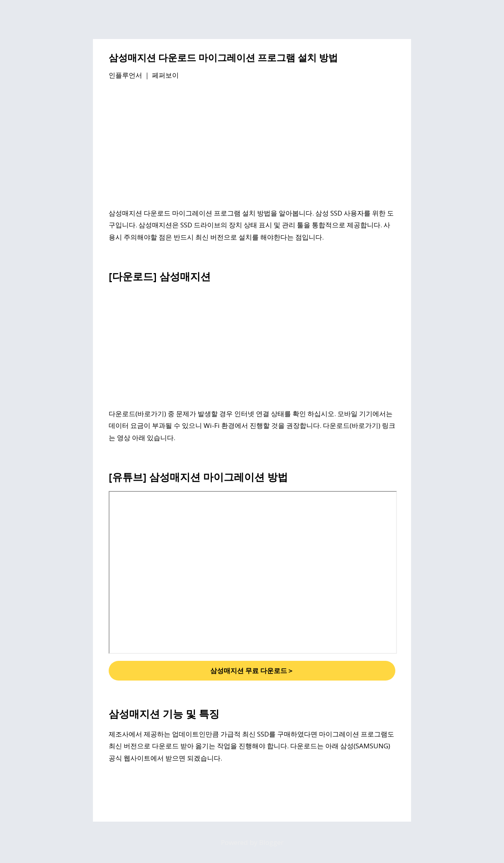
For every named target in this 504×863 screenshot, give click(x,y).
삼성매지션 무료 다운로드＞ (252, 670)
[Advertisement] (252, 145)
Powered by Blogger (252, 842)
